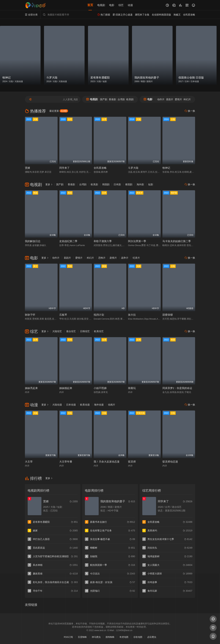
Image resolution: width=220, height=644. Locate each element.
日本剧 (117, 184)
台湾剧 (121, 99)
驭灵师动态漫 (170, 462)
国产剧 (104, 99)
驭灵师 (132, 462)
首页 (90, 5)
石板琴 (63, 315)
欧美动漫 (85, 405)
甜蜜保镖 (168, 315)
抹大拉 (132, 315)
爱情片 (178, 99)
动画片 (112, 405)
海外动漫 (99, 405)
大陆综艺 (57, 331)
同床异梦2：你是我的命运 (177, 388)
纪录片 (136, 258)
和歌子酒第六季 (103, 241)
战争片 (125, 258)
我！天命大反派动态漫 (107, 462)
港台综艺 (71, 331)
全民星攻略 (100, 168)
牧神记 (166, 168)
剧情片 (113, 258)
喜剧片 (170, 99)
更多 (49, 184)
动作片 (161, 99)
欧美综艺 (99, 331)
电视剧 (101, 5)
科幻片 (187, 99)
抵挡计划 (99, 315)
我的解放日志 (33, 241)
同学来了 (64, 168)
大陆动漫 (57, 405)
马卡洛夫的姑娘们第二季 (177, 241)
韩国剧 (106, 184)
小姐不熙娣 (100, 388)
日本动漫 (71, 405)
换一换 (190, 111)
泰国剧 (129, 184)
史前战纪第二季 (68, 241)
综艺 (121, 5)
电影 (112, 5)
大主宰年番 (66, 462)
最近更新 (59, 111)
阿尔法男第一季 (137, 241)
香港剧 (112, 99)
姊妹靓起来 (66, 388)
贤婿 (27, 168)
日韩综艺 (85, 331)
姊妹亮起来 (31, 388)
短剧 (151, 184)
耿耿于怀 (30, 315)
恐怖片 (102, 258)
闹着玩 (132, 388)
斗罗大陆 (133, 168)
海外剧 (140, 184)
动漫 (130, 5)
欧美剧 (130, 99)
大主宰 (29, 462)
